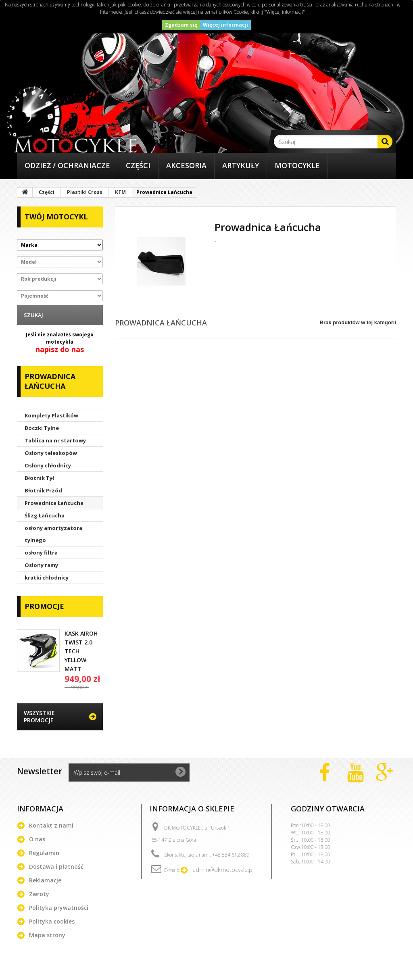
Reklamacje (45, 880)
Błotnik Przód (43, 490)
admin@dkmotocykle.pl (223, 870)
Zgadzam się (181, 25)
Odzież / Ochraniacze (67, 165)
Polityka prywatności (59, 908)
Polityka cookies (52, 921)
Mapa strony (47, 935)
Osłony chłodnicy (48, 465)
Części (138, 165)
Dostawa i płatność (56, 866)
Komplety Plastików (51, 415)
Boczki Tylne (42, 428)
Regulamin (44, 853)
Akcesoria (186, 165)
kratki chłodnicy (47, 578)
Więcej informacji (225, 25)
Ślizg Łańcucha (45, 515)
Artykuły (241, 165)
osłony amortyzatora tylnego (53, 534)
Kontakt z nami (51, 825)
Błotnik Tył (39, 478)
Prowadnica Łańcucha (54, 503)
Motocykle (297, 165)
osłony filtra (41, 553)
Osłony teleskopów (51, 453)
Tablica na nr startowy (55, 440)
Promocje (44, 606)
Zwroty (39, 894)
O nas (37, 839)
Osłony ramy (41, 565)
